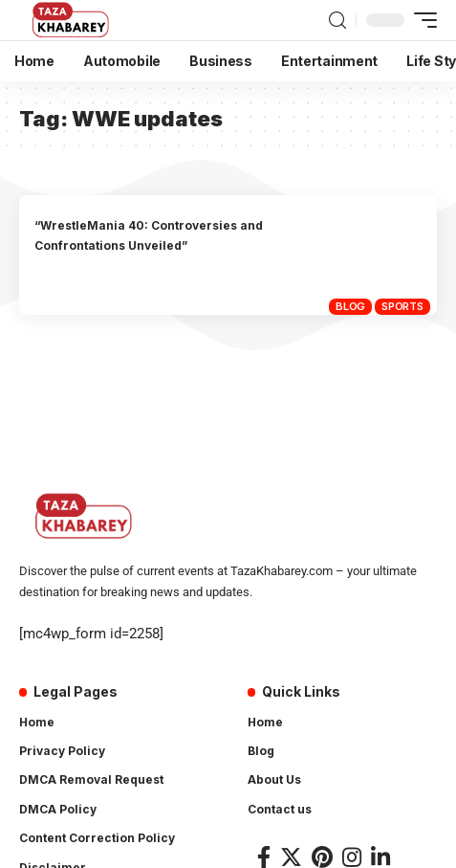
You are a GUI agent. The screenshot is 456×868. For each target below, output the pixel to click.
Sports (402, 306)
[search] (337, 21)
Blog (350, 306)
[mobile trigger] (421, 20)
